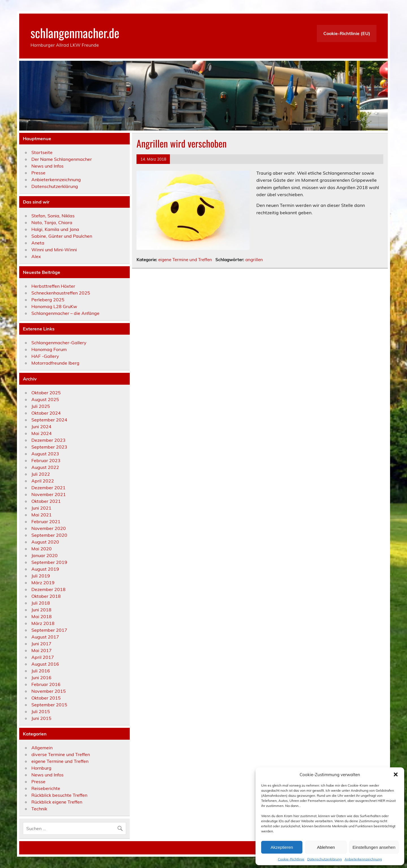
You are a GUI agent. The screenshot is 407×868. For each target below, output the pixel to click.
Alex (36, 256)
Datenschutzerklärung (324, 859)
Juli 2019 (41, 576)
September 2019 (49, 562)
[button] (396, 774)
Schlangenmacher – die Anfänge (65, 313)
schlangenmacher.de (75, 33)
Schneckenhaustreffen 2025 (61, 293)
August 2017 (45, 637)
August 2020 (45, 542)
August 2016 (45, 664)
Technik (39, 809)
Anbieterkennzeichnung (363, 859)
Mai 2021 (42, 515)
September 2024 (49, 420)
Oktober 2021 (46, 501)
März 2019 (43, 583)
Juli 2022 (41, 474)
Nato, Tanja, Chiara (52, 222)
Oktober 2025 (46, 393)
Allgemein (42, 748)
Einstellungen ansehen (374, 847)
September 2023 (49, 447)
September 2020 (49, 535)
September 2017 (49, 630)
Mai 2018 (42, 616)
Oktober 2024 (46, 413)
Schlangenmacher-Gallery (59, 343)
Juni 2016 (41, 677)
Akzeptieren (282, 847)
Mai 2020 (42, 549)
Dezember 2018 (48, 589)
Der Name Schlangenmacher (62, 159)
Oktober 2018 (46, 596)
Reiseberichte (46, 788)
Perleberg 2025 (48, 300)
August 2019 (45, 569)
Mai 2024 (42, 433)
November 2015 (49, 691)
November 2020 (49, 528)
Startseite (42, 152)
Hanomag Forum (49, 349)
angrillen (254, 260)
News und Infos (47, 166)
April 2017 (43, 657)
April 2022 (43, 481)
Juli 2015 (41, 711)
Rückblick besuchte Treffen (59, 795)
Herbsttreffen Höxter (53, 286)
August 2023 (45, 454)
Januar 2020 (45, 555)
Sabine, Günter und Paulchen (62, 236)
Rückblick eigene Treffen (57, 802)
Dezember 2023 (48, 440)
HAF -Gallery (45, 356)
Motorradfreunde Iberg (55, 363)
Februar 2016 (46, 684)
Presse (38, 173)
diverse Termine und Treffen (61, 754)
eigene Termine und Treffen (185, 260)
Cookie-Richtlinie (291, 859)
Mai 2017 (42, 650)
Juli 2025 (41, 406)
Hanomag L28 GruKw (54, 306)
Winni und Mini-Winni (54, 250)
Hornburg (41, 768)
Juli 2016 (41, 671)
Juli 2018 (41, 603)
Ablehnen (326, 847)
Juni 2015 (41, 718)
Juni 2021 (41, 508)
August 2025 (45, 399)
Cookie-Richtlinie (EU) (347, 33)
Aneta (38, 243)
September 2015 (49, 705)
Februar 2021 (46, 521)
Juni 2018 (41, 610)
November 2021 (49, 494)
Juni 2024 (41, 427)
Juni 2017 (41, 644)
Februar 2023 (46, 460)
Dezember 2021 (48, 488)
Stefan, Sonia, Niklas (53, 216)
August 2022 (45, 467)
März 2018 (43, 623)
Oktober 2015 (46, 698)
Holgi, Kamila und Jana (55, 229)
